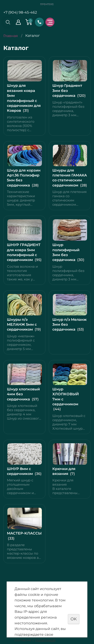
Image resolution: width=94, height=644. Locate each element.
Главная (11, 36)
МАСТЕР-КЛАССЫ (24, 533)
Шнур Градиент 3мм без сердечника (67, 91)
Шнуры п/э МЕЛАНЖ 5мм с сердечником (22, 325)
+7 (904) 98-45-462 (20, 12)
